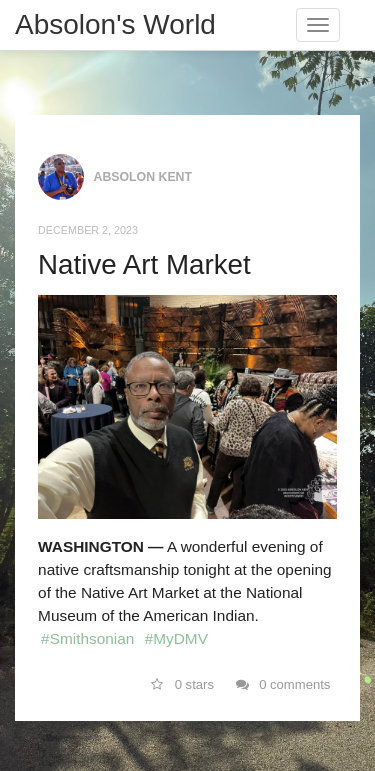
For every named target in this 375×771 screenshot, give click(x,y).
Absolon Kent (143, 176)
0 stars (182, 684)
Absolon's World (115, 24)
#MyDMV (176, 638)
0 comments (283, 684)
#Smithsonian (87, 638)
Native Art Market (144, 264)
